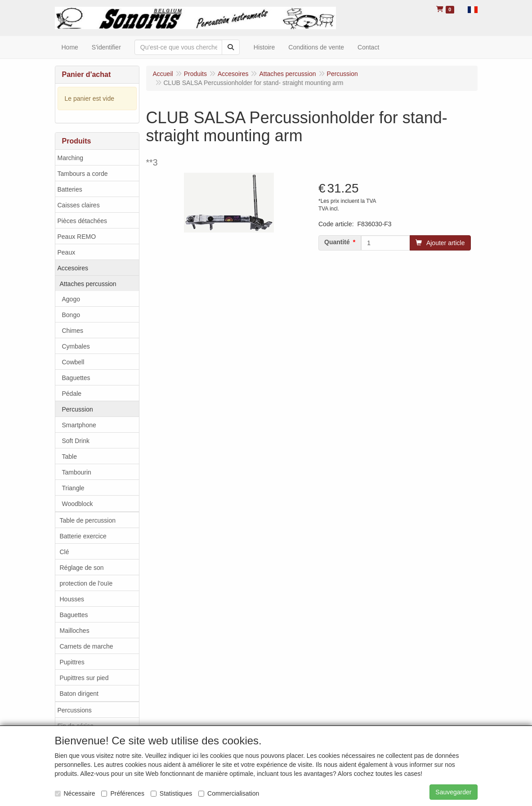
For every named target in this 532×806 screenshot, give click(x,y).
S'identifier (106, 47)
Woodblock (78, 504)
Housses (72, 599)
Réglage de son (82, 568)
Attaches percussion (88, 284)
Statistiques (171, 793)
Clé (65, 552)
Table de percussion (88, 520)
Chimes (73, 331)
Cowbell (73, 362)
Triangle (73, 488)
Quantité (337, 242)
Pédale (72, 394)
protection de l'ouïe (86, 583)
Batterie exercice (83, 536)
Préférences (123, 793)
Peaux (67, 252)
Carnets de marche (87, 646)
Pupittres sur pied (84, 678)
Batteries (70, 189)
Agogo (71, 299)
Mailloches (75, 631)
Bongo (71, 315)
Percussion (78, 409)
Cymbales (76, 346)
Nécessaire (75, 793)
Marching (71, 158)
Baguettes (76, 378)
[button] (473, 9)
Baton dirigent (79, 694)
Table (69, 457)
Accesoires (73, 268)
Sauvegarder (453, 792)
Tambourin (77, 472)
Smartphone (79, 425)
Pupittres (72, 662)
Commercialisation (229, 793)
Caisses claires (79, 205)
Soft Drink (76, 441)
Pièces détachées (83, 221)
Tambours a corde (83, 174)
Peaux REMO (77, 237)
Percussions (75, 710)
